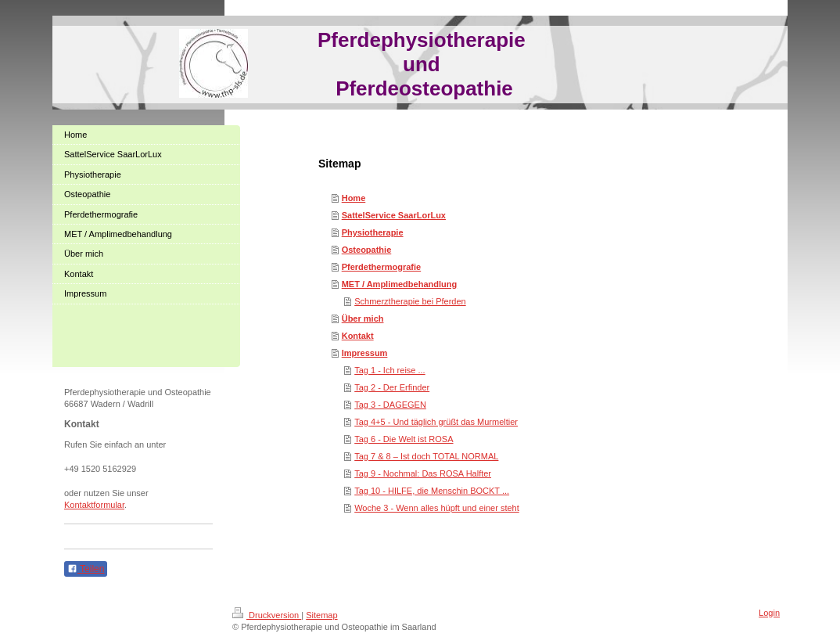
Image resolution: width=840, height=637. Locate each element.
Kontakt (358, 336)
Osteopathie (367, 250)
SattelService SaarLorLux (394, 215)
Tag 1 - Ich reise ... (389, 370)
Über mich (363, 318)
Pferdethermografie (381, 267)
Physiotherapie (373, 232)
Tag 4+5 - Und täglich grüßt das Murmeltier (436, 422)
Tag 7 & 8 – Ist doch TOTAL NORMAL (426, 456)
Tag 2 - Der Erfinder (392, 387)
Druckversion (267, 615)
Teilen (86, 569)
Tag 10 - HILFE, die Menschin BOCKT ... (432, 491)
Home (354, 198)
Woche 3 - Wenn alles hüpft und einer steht (437, 508)
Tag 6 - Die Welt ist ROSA (404, 439)
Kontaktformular (94, 505)
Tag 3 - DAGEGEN (390, 405)
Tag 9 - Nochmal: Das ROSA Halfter (423, 473)
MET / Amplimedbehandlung (399, 284)
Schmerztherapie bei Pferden (410, 301)
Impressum (365, 353)
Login (769, 613)
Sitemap (321, 615)
